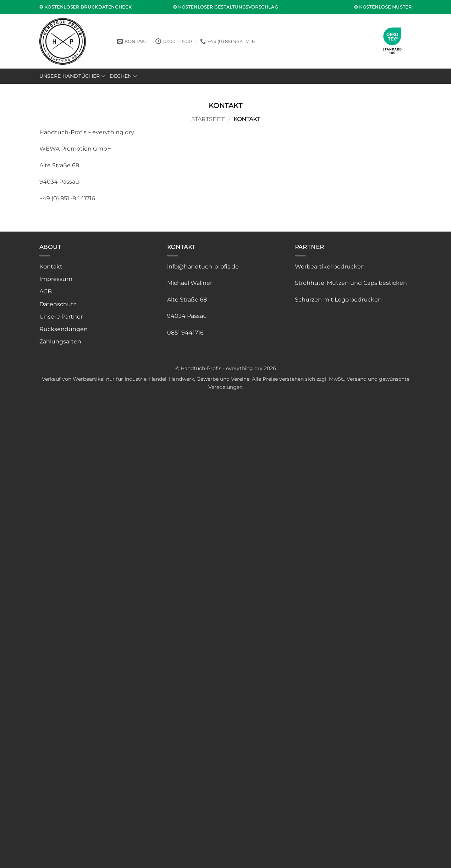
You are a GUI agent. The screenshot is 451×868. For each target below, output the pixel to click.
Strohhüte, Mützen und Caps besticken (351, 283)
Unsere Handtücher (72, 76)
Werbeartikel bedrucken (330, 267)
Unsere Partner (61, 317)
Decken (123, 76)
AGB (46, 291)
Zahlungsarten (60, 341)
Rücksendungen (64, 329)
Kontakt (51, 267)
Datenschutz (58, 304)
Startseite (208, 119)
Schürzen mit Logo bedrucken (338, 300)
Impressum (56, 279)
